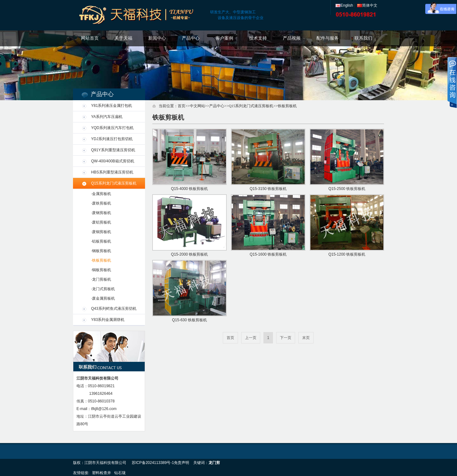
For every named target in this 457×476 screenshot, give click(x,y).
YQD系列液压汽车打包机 (112, 128)
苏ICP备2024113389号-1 (153, 463)
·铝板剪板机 (101, 241)
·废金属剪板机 (103, 298)
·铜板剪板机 (101, 270)
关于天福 (123, 38)
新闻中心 (157, 38)
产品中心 (191, 38)
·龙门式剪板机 (103, 289)
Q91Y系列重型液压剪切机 (113, 150)
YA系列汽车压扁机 (107, 117)
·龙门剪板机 (101, 279)
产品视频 (292, 38)
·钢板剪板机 (101, 251)
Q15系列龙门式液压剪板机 (114, 183)
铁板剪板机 (287, 106)
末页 (306, 338)
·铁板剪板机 (101, 260)
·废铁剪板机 (101, 203)
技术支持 (258, 38)
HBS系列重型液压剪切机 (112, 172)
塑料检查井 (102, 473)
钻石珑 (120, 473)
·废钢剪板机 (101, 213)
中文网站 (197, 106)
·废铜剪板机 (101, 232)
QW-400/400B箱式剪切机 (113, 161)
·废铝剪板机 (101, 222)
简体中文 (367, 5)
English (344, 5)
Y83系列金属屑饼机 (108, 320)
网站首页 (90, 38)
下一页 (286, 338)
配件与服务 (328, 38)
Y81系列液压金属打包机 (112, 106)
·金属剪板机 (101, 194)
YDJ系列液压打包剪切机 (112, 139)
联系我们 (363, 38)
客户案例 (224, 38)
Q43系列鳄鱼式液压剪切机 (114, 309)
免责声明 (182, 463)
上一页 (251, 338)
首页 (182, 106)
